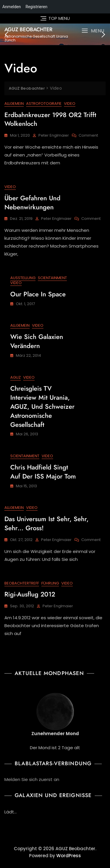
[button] (93, 31)
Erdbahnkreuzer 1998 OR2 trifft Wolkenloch (50, 119)
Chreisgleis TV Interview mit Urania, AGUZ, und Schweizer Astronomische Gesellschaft (42, 406)
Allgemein (14, 104)
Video (70, 104)
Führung (50, 583)
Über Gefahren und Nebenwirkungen (32, 202)
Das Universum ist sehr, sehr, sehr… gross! (46, 523)
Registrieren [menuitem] (36, 7)
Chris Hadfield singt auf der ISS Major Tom (43, 472)
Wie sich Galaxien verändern (37, 341)
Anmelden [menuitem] (12, 7)
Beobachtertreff (22, 583)
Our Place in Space (38, 294)
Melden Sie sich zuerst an (32, 779)
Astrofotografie (44, 104)
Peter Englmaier (54, 135)
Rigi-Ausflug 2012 (30, 594)
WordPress (69, 856)
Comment (88, 136)
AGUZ (16, 377)
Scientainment (52, 278)
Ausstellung (23, 278)
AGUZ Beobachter (28, 29)
